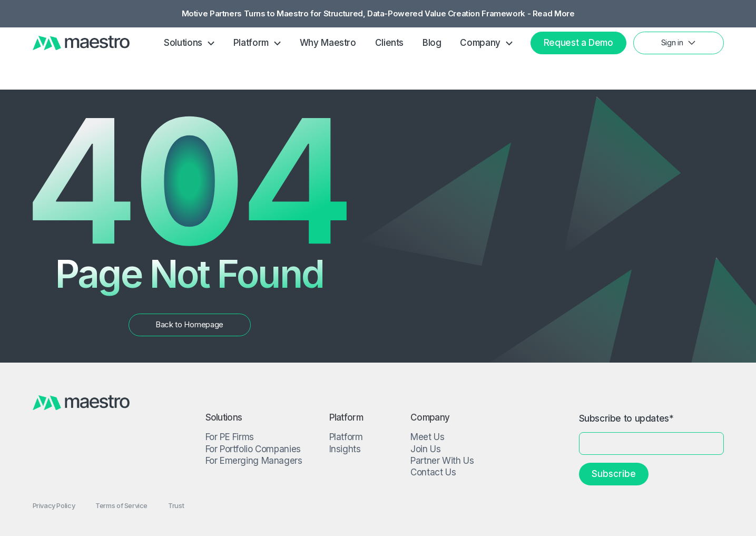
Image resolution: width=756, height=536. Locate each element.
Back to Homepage (189, 324)
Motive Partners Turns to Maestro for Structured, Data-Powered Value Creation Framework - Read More (378, 14)
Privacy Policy (54, 505)
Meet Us (427, 437)
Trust (176, 505)
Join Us (425, 449)
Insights (345, 449)
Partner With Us (442, 461)
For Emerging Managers (254, 461)
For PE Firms (230, 437)
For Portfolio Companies (253, 449)
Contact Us (433, 472)
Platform (346, 437)
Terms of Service (121, 505)
